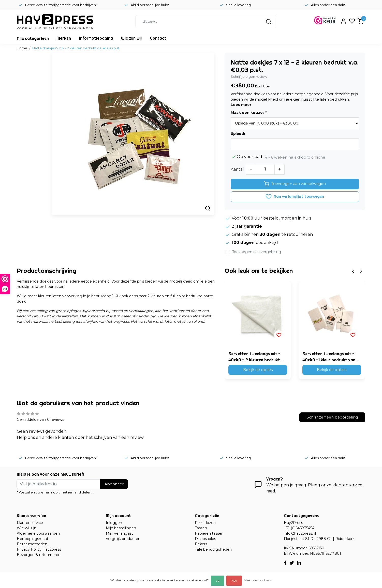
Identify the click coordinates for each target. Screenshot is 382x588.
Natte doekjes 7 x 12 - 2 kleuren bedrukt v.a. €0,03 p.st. (76, 48)
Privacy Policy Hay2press (39, 549)
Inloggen (114, 523)
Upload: (238, 134)
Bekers (201, 544)
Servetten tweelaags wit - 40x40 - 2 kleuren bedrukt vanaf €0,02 (254, 357)
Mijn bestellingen (121, 528)
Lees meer (241, 105)
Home (22, 48)
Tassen (201, 528)
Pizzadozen (205, 523)
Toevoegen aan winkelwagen (295, 184)
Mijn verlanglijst (119, 533)
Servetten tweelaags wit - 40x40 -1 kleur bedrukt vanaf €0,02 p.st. (331, 357)
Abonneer (114, 484)
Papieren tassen (209, 533)
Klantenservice (30, 523)
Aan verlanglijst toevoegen (295, 197)
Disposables (205, 539)
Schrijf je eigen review (249, 77)
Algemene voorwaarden (38, 533)
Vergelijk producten (123, 539)
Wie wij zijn (27, 528)
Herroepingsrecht (33, 539)
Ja (218, 581)
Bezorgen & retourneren (39, 555)
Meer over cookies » (258, 580)
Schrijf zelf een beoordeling (332, 417)
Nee (234, 581)
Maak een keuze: (248, 113)
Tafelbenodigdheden (213, 549)
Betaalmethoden (32, 544)
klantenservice (347, 485)
